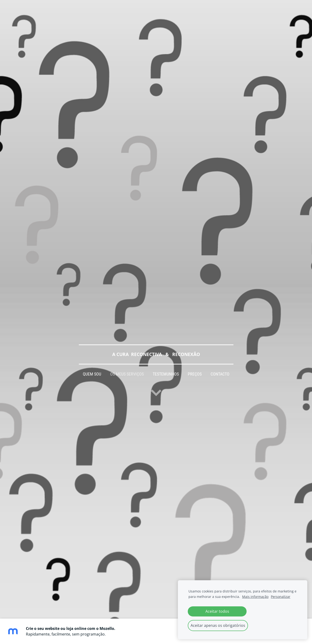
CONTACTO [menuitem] (220, 374)
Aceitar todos (217, 611)
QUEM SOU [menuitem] (92, 374)
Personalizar (281, 597)
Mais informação (255, 597)
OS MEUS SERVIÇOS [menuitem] (127, 374)
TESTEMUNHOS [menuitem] (166, 374)
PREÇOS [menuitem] (195, 374)
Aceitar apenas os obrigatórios (218, 625)
